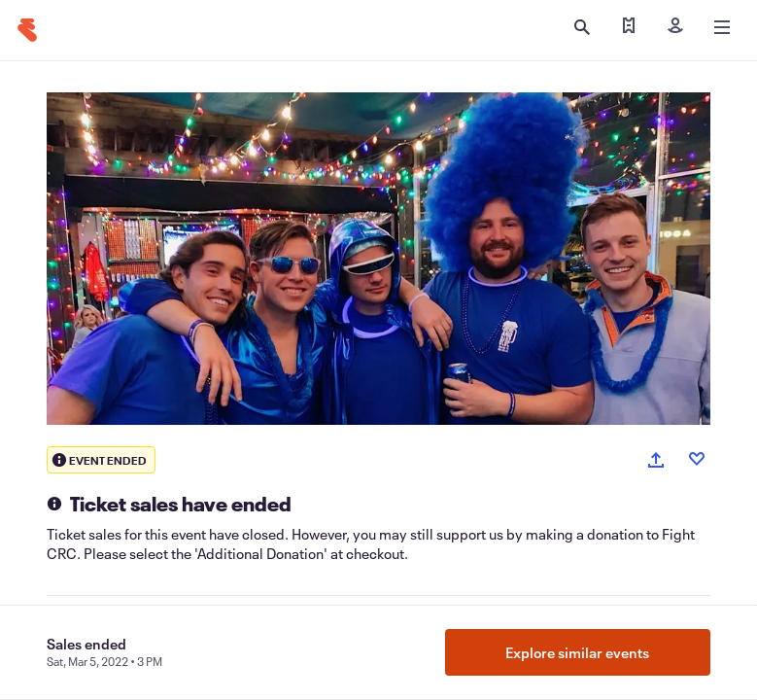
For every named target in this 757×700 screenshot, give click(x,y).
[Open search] (582, 27)
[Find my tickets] (629, 27)
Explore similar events (577, 652)
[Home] (27, 30)
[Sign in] (675, 27)
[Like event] (697, 459)
